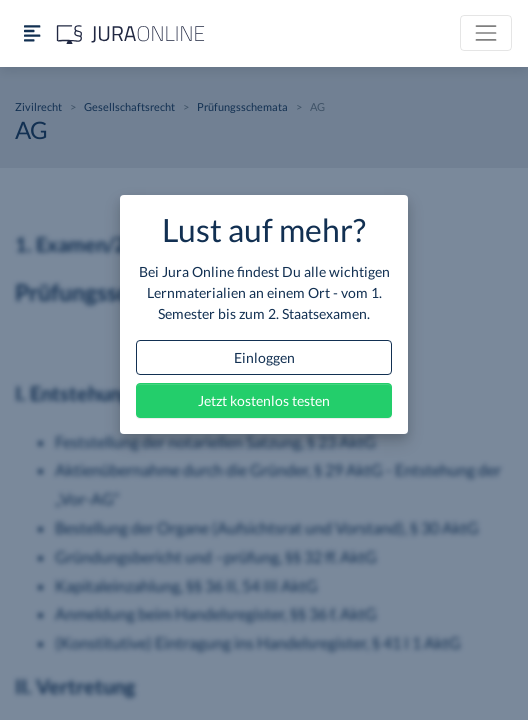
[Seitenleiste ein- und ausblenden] (32, 33)
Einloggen (264, 357)
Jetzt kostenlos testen (264, 400)
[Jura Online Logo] (131, 33)
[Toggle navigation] (486, 33)
